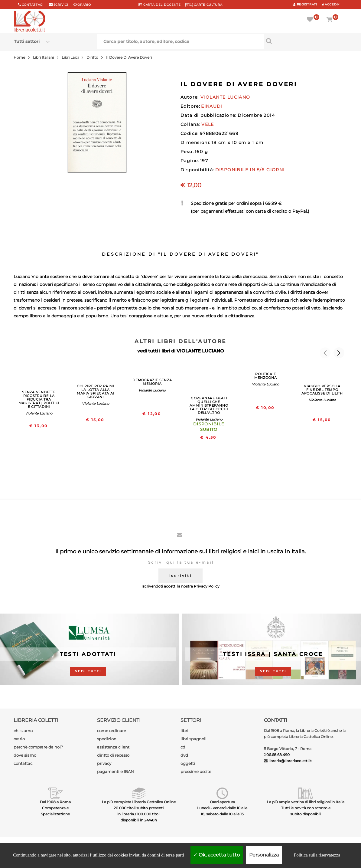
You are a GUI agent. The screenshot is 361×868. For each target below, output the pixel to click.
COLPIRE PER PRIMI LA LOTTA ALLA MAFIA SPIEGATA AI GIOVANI (96, 391)
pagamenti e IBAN (115, 771)
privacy (104, 763)
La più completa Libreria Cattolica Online (139, 802)
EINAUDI (212, 106)
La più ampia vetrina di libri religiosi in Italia (306, 802)
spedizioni (107, 739)
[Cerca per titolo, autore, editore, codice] (305, 41)
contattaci (24, 763)
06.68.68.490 (278, 755)
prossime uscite (196, 771)
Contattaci (33, 5)
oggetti (188, 763)
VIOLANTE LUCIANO (200, 351)
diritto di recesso (113, 755)
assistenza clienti (114, 747)
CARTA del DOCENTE (159, 5)
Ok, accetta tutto (217, 855)
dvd (184, 755)
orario (84, 5)
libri (184, 731)
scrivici (61, 5)
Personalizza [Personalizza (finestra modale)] (264, 855)
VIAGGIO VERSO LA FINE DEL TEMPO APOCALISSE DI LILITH (322, 390)
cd (183, 747)
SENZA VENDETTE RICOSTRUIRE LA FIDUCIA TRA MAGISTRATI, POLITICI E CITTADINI (39, 399)
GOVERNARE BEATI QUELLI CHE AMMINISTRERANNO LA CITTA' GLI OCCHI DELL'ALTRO (209, 405)
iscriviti (180, 576)
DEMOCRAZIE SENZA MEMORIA (152, 382)
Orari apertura (222, 802)
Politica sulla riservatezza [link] (317, 855)
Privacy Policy (207, 586)
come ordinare (112, 731)
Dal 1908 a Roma (55, 802)
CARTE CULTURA (204, 5)
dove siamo (25, 755)
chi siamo (23, 731)
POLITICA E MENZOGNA (266, 376)
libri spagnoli (194, 739)
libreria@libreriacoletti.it (290, 761)
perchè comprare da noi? (38, 747)
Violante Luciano (39, 413)
